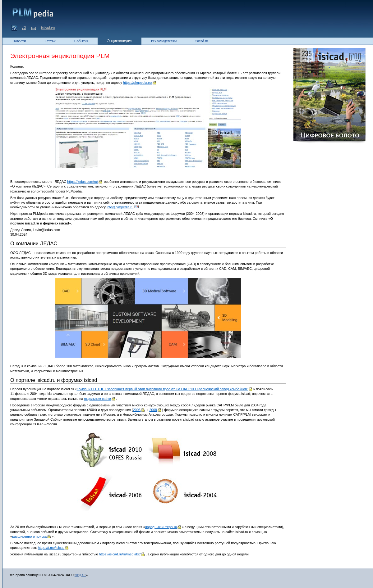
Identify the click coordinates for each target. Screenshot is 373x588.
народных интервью (161, 527)
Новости (19, 41)
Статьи (50, 41)
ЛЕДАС (80, 575)
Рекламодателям (164, 41)
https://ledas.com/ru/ (83, 182)
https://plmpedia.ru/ (138, 83)
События (81, 41)
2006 (137, 410)
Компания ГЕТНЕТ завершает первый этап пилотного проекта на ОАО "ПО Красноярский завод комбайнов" (163, 389)
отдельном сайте (97, 399)
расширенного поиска (29, 536)
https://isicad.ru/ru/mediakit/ (120, 554)
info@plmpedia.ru (120, 207)
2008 (153, 410)
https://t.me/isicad (51, 548)
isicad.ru (48, 28)
